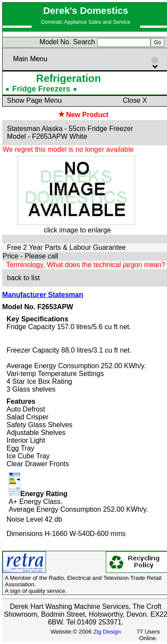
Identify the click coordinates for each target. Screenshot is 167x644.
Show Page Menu (34, 100)
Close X (135, 100)
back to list (23, 278)
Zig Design (107, 632)
